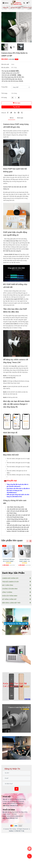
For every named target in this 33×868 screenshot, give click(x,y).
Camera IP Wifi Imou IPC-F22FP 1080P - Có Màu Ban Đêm (9, 561)
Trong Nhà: (4, 87)
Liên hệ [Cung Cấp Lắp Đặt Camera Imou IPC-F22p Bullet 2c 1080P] (16, 107)
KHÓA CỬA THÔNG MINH (16, 596)
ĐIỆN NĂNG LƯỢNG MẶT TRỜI (16, 603)
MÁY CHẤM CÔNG (16, 585)
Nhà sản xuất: (5, 64)
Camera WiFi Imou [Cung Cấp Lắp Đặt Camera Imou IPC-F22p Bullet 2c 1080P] (16, 8)
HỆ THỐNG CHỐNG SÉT (16, 599)
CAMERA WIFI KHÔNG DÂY (16, 578)
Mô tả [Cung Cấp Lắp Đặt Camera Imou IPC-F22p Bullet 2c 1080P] (12, 118)
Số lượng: (4, 98)
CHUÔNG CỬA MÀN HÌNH (16, 589)
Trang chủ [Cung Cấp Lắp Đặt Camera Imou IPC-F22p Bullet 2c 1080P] (5, 8)
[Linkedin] (15, 113)
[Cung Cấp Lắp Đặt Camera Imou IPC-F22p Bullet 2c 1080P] (28, 3)
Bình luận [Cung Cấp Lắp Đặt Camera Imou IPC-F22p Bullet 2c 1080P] (20, 118)
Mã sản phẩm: (5, 67)
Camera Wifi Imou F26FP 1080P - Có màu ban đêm (24, 561)
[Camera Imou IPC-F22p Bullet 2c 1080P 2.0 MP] (16, 3)
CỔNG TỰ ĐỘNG (16, 592)
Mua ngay (16, 103)
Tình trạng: (5, 93)
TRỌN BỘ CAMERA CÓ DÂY (16, 582)
